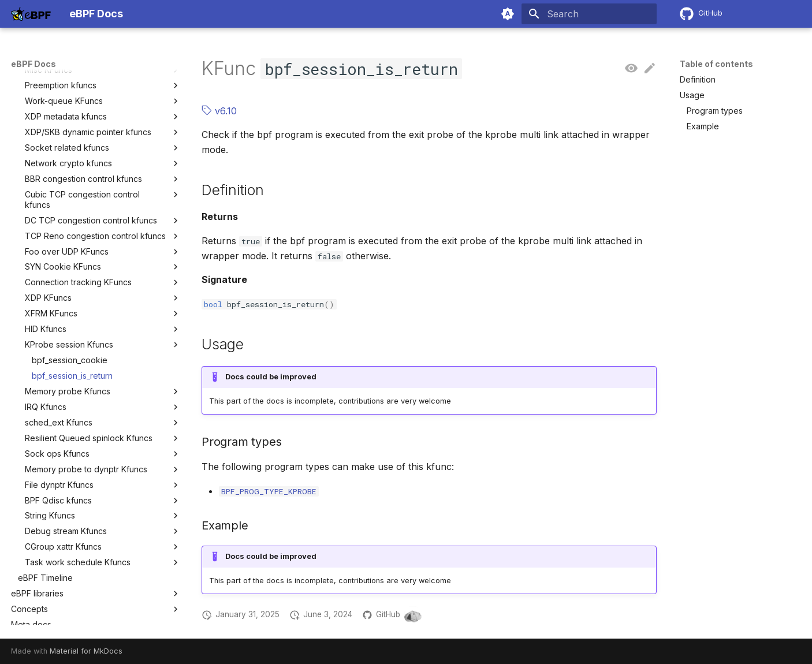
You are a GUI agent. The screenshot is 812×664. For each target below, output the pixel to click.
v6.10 (219, 111)
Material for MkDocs (86, 651)
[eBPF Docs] (31, 14)
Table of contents (716, 64)
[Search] (589, 14)
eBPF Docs (33, 64)
